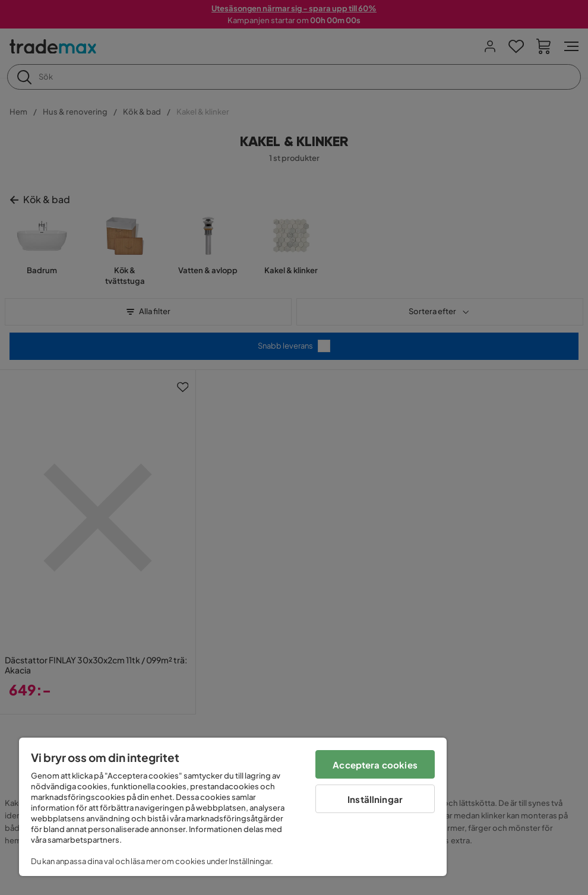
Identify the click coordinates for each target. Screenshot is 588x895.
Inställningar (375, 799)
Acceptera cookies (375, 765)
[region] (233, 807)
